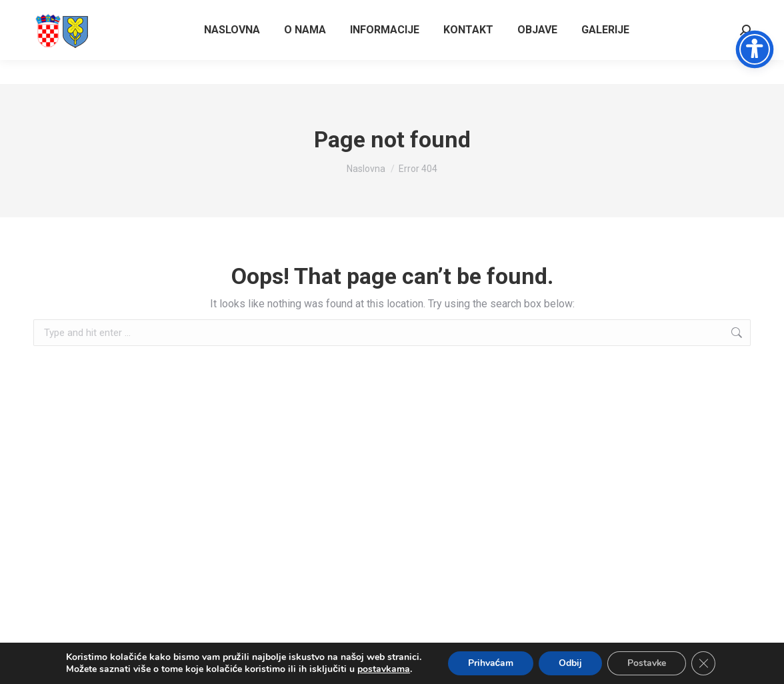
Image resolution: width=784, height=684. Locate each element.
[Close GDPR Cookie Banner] (704, 663)
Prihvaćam (490, 663)
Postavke (647, 663)
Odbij (570, 663)
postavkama (383, 669)
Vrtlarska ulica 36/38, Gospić (686, 12)
